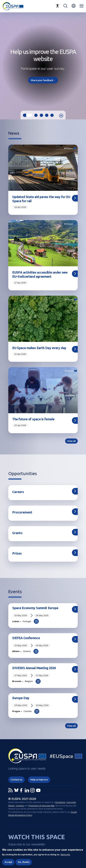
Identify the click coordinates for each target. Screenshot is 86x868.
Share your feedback (43, 80)
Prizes (17, 553)
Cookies (20, 806)
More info (65, 855)
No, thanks (24, 862)
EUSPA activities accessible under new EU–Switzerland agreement (40, 274)
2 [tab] (36, 115)
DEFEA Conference (26, 638)
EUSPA (27, 757)
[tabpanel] (43, 66)
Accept (8, 862)
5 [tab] (52, 115)
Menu (82, 6)
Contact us (16, 780)
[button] (74, 6)
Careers (18, 492)
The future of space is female (33, 419)
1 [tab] (28, 115)
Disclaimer (60, 802)
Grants (17, 533)
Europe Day (21, 698)
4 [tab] (47, 115)
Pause (61, 116)
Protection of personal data (42, 806)
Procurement (22, 512)
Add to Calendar (36, 621)
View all (71, 441)
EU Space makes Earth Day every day (39, 348)
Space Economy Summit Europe (35, 608)
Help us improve (39, 780)
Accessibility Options (57, 6)
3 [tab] (41, 115)
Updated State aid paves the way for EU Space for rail (41, 199)
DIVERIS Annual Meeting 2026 (34, 668)
